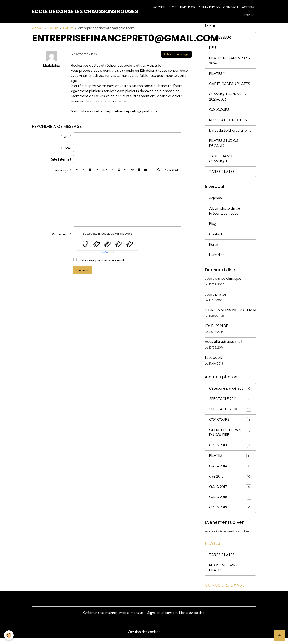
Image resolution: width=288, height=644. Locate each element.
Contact (231, 7)
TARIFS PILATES (222, 177)
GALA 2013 (230, 452)
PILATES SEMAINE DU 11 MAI (230, 316)
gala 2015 (230, 483)
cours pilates (216, 300)
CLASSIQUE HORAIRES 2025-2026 (227, 97)
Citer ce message (176, 54)
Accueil (159, 7)
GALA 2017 (230, 493)
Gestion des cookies (144, 638)
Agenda (248, 7)
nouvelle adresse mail (223, 347)
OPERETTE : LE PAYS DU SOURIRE (230, 439)
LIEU (212, 48)
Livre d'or (188, 7)
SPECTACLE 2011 (230, 405)
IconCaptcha (107, 252)
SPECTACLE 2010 (230, 415)
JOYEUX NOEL (218, 332)
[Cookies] (9, 635)
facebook (213, 363)
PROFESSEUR (220, 38)
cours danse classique (223, 284)
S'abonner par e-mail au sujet (101, 260)
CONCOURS (219, 110)
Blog (173, 7)
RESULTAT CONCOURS (228, 120)
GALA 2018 (230, 504)
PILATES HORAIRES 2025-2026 (230, 61)
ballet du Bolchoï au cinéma (224, 133)
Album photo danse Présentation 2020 (225, 217)
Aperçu (171, 170)
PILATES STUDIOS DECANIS (224, 149)
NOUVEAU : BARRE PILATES (224, 574)
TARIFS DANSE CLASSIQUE (221, 164)
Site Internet (61, 159)
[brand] (85, 11)
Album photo (209, 7)
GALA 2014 (230, 472)
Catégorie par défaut (230, 395)
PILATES (230, 462)
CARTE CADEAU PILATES (230, 84)
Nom (65, 136)
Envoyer (83, 270)
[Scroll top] (280, 636)
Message (62, 171)
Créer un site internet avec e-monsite (113, 619)
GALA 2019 (230, 514)
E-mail (66, 148)
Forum (249, 15)
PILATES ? (217, 74)
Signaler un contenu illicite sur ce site (176, 619)
